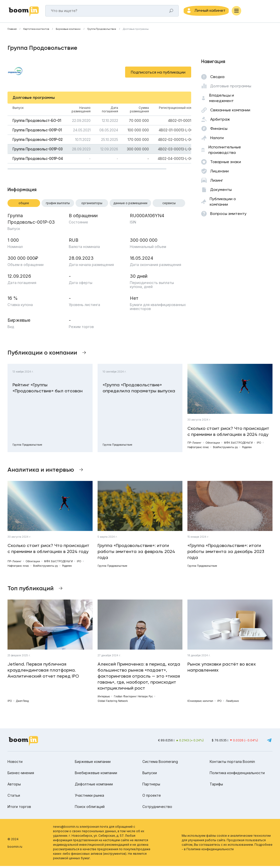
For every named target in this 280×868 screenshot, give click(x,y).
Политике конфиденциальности (210, 851)
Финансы (219, 130)
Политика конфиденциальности (237, 775)
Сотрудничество (157, 809)
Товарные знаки (226, 164)
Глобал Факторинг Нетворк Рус (133, 698)
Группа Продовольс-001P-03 (38, 151)
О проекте (152, 797)
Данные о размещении (130, 205)
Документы (221, 192)
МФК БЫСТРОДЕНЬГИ (238, 445)
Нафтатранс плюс (198, 449)
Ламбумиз (232, 703)
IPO (259, 445)
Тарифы (216, 786)
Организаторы (92, 205)
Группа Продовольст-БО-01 (37, 122)
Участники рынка (89, 797)
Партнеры (151, 786)
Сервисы (169, 205)
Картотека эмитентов (36, 31)
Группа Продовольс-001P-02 (38, 141)
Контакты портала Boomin (232, 764)
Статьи (14, 797)
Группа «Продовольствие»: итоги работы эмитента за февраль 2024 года (136, 553)
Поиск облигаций (90, 809)
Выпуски (150, 775)
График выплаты (58, 205)
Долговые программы (136, 31)
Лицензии (219, 173)
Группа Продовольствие (102, 31)
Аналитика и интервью (41, 472)
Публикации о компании (223, 204)
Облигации (213, 445)
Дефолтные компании (94, 786)
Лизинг (217, 182)
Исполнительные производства (225, 152)
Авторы (14, 786)
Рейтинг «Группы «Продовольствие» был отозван (48, 390)
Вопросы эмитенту (228, 216)
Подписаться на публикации (158, 74)
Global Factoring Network (113, 703)
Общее (24, 205)
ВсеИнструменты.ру (225, 449)
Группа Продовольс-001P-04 (38, 161)
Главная (12, 31)
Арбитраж (220, 121)
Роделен (247, 449)
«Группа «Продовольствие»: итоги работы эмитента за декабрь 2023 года (226, 553)
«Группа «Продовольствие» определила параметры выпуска (139, 390)
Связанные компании (230, 112)
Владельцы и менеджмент (222, 100)
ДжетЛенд (22, 703)
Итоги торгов (19, 809)
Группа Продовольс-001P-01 (37, 132)
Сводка (217, 79)
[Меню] (245, 12)
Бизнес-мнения (21, 775)
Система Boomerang (160, 764)
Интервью (104, 698)
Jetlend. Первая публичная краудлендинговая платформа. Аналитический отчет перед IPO (43, 672)
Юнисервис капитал (200, 703)
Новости (15, 764)
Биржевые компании (68, 31)
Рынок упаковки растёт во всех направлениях (222, 669)
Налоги (217, 140)
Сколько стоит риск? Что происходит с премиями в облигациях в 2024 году (228, 433)
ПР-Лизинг (194, 445)
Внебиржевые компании (96, 775)
